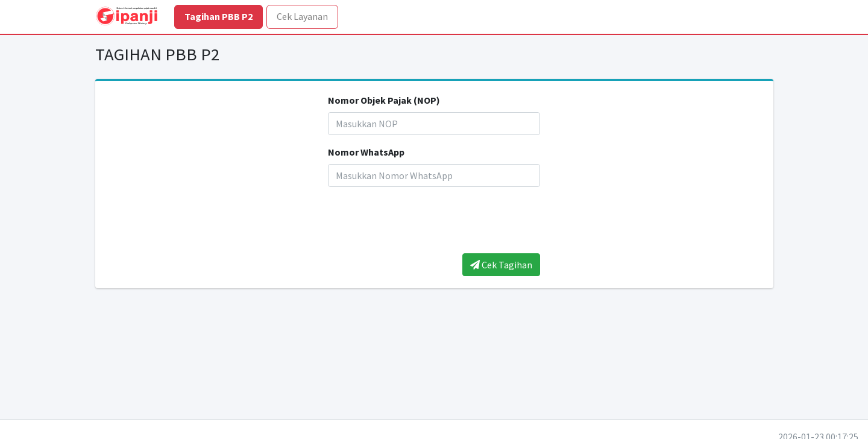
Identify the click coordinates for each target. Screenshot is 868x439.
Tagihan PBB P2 (219, 16)
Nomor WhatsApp (366, 152)
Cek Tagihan (501, 265)
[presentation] (434, 220)
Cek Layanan (302, 16)
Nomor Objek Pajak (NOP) (384, 100)
